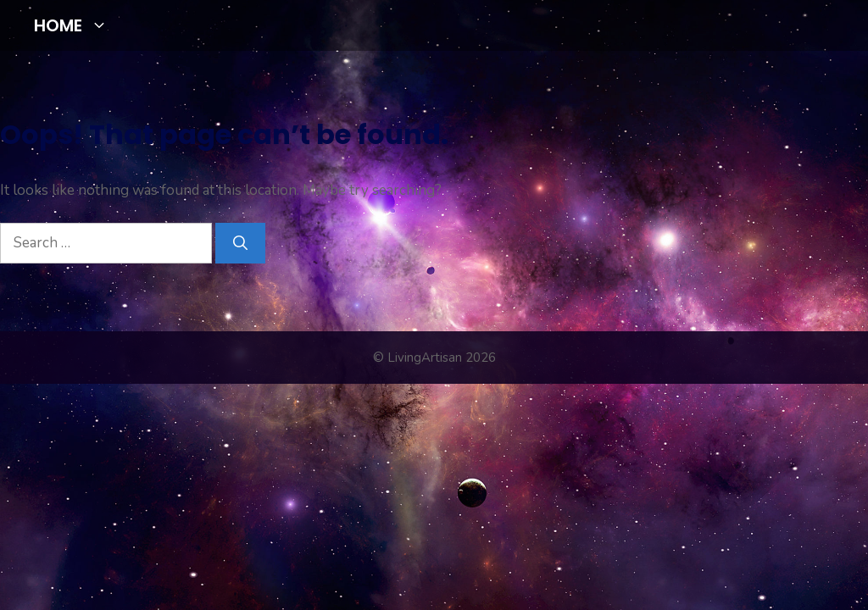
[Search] (240, 243)
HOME (78, 25)
